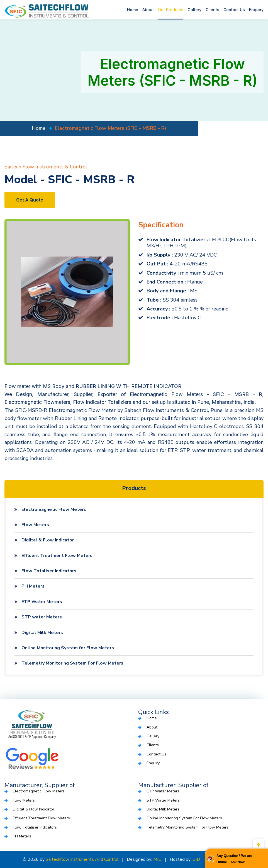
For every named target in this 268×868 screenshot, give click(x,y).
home (39, 128)
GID (196, 859)
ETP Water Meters (42, 602)
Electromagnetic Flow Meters (54, 509)
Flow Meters (35, 525)
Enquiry (256, 10)
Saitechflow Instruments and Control (82, 859)
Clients (212, 10)
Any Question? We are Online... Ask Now (234, 859)
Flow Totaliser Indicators (49, 571)
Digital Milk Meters (42, 633)
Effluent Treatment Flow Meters (57, 556)
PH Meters (33, 586)
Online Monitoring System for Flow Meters (68, 648)
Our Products (171, 10)
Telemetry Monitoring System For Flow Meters (72, 663)
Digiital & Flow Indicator (48, 540)
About (148, 10)
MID (157, 859)
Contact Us (234, 10)
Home (133, 10)
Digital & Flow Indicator (34, 809)
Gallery (194, 10)
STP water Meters (42, 617)
